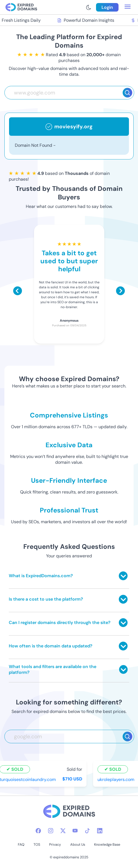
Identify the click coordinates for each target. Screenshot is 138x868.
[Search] (127, 93)
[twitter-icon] (63, 831)
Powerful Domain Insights (86, 20)
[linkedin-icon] (100, 831)
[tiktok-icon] (87, 831)
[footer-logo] (69, 812)
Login (107, 7)
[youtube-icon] (75, 831)
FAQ (21, 844)
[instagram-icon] (51, 831)
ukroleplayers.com (117, 779)
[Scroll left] (18, 291)
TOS (37, 844)
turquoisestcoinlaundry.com (28, 779)
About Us (78, 844)
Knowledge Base (107, 844)
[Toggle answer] (123, 576)
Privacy (55, 844)
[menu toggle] (128, 7)
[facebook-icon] (38, 831)
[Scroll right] (120, 291)
